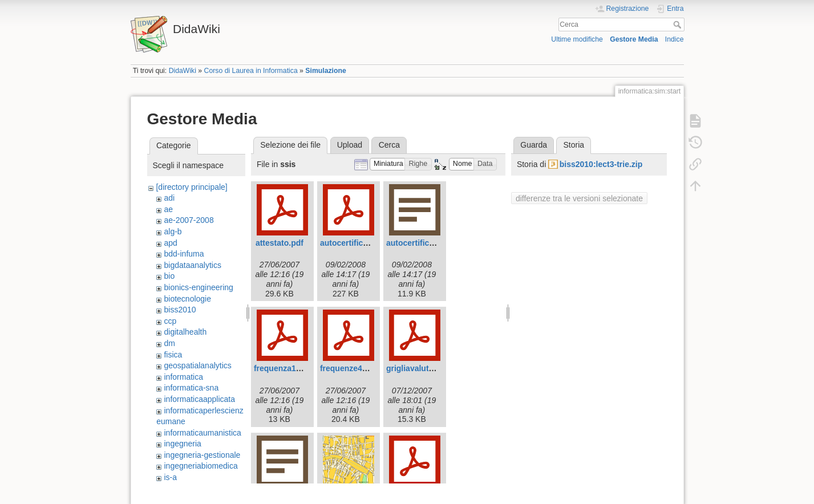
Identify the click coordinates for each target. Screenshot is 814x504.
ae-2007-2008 (189, 220)
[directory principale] (191, 187)
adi (169, 198)
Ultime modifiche (577, 39)
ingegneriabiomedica (201, 466)
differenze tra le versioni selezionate (579, 198)
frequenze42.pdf (351, 368)
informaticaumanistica (202, 433)
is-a (170, 477)
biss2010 (180, 310)
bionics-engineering (198, 287)
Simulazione (325, 71)
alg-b (173, 231)
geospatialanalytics (197, 365)
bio (169, 276)
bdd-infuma (184, 254)
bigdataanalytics (192, 265)
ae (168, 209)
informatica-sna (191, 388)
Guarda (534, 145)
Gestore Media (634, 39)
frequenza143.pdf (287, 368)
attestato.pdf (280, 243)
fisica (173, 355)
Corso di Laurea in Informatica (251, 71)
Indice (675, 39)
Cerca (679, 25)
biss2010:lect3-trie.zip (601, 164)
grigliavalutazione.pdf (427, 368)
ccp (170, 321)
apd (170, 243)
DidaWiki (183, 71)
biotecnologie (187, 299)
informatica (183, 377)
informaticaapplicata (199, 399)
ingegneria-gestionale (202, 455)
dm (169, 343)
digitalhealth (185, 332)
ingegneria (182, 444)
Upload (350, 145)
